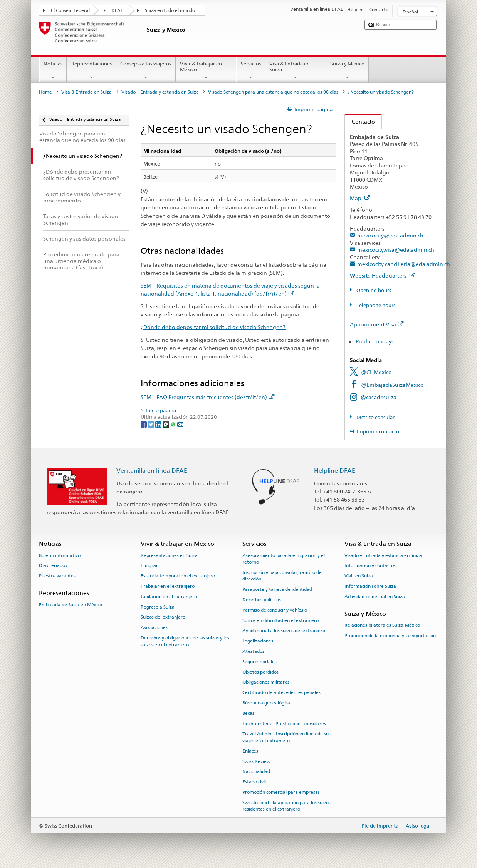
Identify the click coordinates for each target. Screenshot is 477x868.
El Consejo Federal (70, 10)
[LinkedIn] (159, 424)
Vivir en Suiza (359, 576)
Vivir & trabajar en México (206, 71)
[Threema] (166, 424)
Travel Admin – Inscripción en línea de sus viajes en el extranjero (286, 737)
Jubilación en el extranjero (169, 597)
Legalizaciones (258, 641)
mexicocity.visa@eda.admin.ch (396, 250)
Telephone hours (375, 305)
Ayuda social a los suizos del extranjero (284, 631)
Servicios (251, 71)
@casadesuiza (379, 397)
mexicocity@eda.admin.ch (390, 235)
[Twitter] (152, 424)
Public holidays (375, 341)
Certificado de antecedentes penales (281, 692)
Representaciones (91, 71)
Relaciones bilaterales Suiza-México (382, 625)
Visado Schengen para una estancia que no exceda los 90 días (273, 92)
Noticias (53, 71)
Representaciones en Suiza (169, 555)
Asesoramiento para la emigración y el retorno (284, 558)
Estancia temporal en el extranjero (178, 576)
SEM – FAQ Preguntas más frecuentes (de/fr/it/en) (208, 397)
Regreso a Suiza (158, 607)
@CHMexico (376, 372)
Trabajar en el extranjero (168, 586)
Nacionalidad (256, 771)
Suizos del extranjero (163, 617)
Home (45, 92)
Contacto (360, 121)
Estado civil (254, 782)
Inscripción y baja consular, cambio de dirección (282, 576)
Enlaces (250, 751)
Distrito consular (375, 417)
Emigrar (149, 565)
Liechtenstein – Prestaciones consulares (284, 724)
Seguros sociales (259, 662)
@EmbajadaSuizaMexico (392, 385)
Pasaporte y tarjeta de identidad (277, 589)
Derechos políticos (262, 600)
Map (360, 198)
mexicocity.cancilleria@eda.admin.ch (404, 264)
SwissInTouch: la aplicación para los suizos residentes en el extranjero (286, 806)
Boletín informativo (60, 555)
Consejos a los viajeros (146, 71)
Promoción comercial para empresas (281, 792)
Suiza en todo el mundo (170, 10)
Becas (248, 713)
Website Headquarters (383, 275)
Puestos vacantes (57, 576)
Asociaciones (154, 627)
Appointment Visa (377, 324)
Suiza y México (348, 71)
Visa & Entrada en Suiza (296, 71)
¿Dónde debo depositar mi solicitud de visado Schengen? (213, 327)
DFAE (117, 10)
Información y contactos (370, 565)
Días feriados (53, 565)
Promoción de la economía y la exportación (390, 636)
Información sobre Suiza (370, 586)
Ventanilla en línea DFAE (152, 471)
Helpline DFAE (335, 471)
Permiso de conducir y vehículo (275, 610)
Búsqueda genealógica (266, 703)
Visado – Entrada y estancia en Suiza (160, 92)
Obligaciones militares (266, 682)
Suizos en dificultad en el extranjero (280, 620)
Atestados (253, 651)
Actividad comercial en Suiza (375, 597)
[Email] (180, 424)
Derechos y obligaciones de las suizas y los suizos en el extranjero (185, 641)
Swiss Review (256, 761)
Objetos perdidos (260, 672)
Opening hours (373, 290)
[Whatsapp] (174, 424)
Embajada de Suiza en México (71, 605)
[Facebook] (144, 424)
